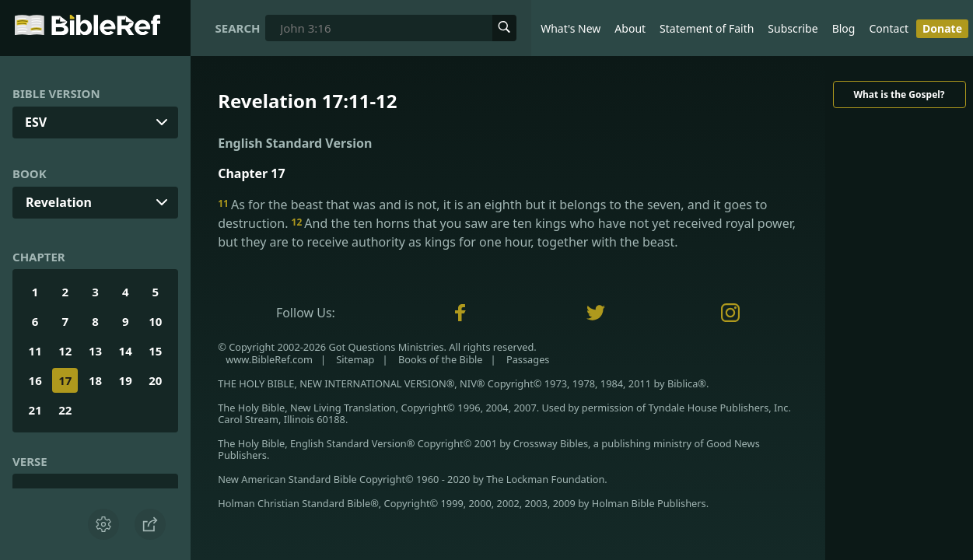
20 (155, 380)
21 (35, 410)
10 (155, 321)
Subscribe (793, 28)
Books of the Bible (441, 359)
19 (126, 380)
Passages (528, 359)
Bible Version (56, 93)
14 (126, 351)
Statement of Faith (707, 28)
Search (238, 28)
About (630, 28)
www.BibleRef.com (269, 359)
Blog (844, 28)
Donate (942, 28)
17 (65, 380)
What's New (570, 28)
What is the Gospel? (899, 94)
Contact (889, 28)
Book (30, 173)
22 (65, 410)
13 (95, 351)
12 (65, 351)
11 (35, 351)
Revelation (59, 202)
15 (155, 351)
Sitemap (355, 359)
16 (35, 380)
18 (95, 380)
